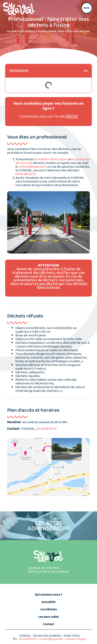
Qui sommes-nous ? (48, 595)
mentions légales (76, 639)
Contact (49, 624)
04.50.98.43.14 (25, 174)
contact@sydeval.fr (32, 167)
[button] (87, 8)
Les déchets (27, 31)
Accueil (12, 31)
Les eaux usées (48, 617)
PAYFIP (72, 116)
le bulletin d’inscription (51, 159)
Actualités (49, 602)
